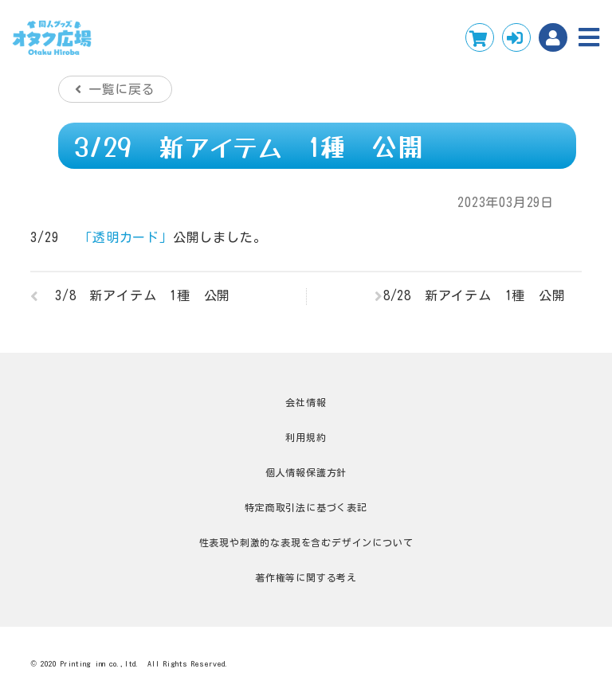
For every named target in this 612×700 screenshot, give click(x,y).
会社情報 (306, 402)
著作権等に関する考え (306, 577)
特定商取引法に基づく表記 (306, 507)
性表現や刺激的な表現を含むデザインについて (306, 542)
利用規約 (306, 437)
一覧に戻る (122, 89)
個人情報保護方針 (306, 472)
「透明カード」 (126, 237)
